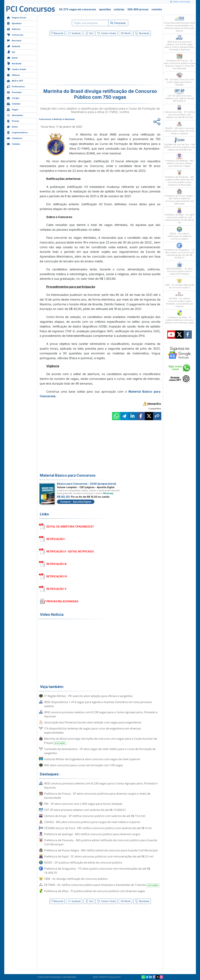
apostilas (105, 9)
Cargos (13, 98)
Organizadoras (17, 132)
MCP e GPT (15, 80)
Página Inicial (16, 17)
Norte (12, 58)
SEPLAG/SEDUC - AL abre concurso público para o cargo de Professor (179, 268)
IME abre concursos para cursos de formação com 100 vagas (84, 765)
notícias (119, 9)
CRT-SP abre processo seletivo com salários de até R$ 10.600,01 (85, 810)
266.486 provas (138, 9)
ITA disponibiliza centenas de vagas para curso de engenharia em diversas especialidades (93, 730)
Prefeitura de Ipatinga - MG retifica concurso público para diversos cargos (92, 834)
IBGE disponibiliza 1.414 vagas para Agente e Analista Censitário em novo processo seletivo (98, 704)
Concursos (15, 35)
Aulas (12, 126)
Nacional (14, 40)
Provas (13, 121)
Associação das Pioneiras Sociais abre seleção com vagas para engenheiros (93, 722)
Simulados (15, 115)
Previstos (14, 92)
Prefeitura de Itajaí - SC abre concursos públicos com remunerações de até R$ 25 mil (99, 856)
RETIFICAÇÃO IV (57, 576)
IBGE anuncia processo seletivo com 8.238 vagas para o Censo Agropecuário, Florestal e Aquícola (101, 714)
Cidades (14, 103)
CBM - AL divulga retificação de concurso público (76, 879)
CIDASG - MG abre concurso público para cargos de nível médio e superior (92, 822)
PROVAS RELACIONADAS (62, 601)
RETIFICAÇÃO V (56, 589)
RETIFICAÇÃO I (56, 539)
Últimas (13, 75)
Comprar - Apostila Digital (76, 502)
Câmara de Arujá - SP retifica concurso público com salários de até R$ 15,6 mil (95, 816)
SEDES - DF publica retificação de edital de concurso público (83, 862)
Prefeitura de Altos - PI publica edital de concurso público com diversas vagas (95, 891)
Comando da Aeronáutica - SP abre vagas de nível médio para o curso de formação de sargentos (100, 751)
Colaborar (15, 138)
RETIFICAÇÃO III (56, 564)
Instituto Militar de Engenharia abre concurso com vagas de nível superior (92, 759)
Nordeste (14, 63)
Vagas (12, 109)
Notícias (14, 29)
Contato (13, 144)
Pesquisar (118, 23)
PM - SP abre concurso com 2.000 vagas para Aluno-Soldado (83, 804)
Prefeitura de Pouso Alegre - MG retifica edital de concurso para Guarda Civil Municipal (101, 850)
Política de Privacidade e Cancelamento (57, 977)
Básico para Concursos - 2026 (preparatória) (87, 484)
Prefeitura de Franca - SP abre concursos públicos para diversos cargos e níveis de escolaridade (97, 796)
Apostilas (14, 23)
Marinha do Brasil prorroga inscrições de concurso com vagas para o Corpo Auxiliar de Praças (101, 741)
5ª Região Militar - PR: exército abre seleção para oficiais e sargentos (88, 696)
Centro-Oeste (16, 69)
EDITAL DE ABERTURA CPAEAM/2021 (70, 527)
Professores (16, 86)
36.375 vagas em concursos (77, 9)
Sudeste (13, 46)
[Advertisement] (73, 61)
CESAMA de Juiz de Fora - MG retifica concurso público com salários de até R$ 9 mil (98, 828)
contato (157, 9)
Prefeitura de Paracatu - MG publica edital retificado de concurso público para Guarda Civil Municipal (101, 842)
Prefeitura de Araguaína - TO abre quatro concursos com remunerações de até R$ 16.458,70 (97, 871)
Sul (11, 52)
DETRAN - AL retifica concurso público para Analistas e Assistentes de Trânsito (102, 885)
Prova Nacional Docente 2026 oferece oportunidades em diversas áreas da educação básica (179, 24)
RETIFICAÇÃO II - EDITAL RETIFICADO (70, 551)
